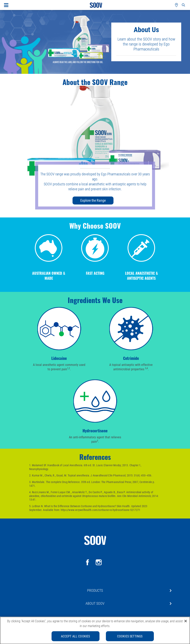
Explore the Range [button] (93, 200)
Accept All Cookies (76, 638)
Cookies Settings (130, 638)
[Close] (186, 622)
